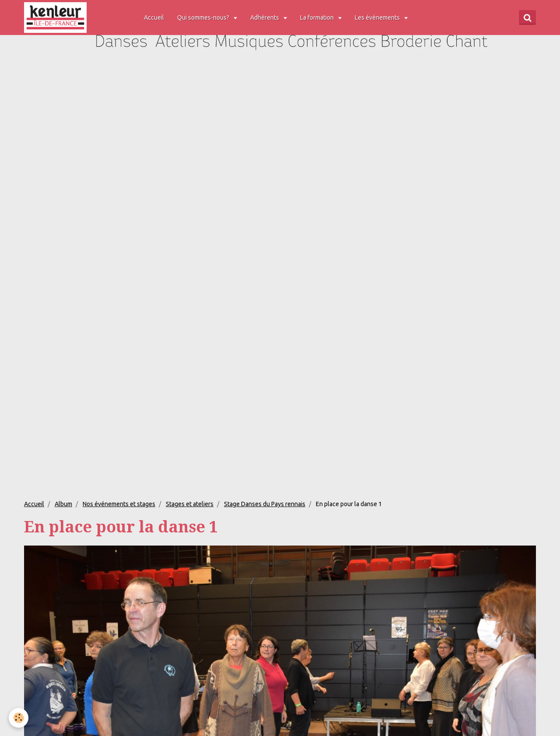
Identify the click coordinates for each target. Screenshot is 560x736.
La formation (318, 18)
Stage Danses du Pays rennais (265, 504)
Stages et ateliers (190, 504)
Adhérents (265, 18)
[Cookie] (19, 718)
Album (63, 504)
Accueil (154, 18)
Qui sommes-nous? (204, 18)
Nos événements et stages (119, 504)
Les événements (378, 18)
